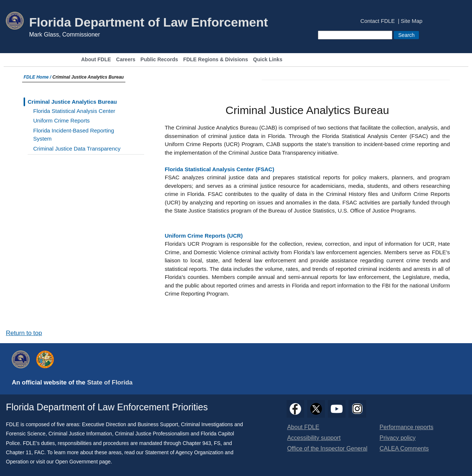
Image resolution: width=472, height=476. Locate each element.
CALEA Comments (404, 449)
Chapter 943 (197, 443)
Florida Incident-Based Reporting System (74, 135)
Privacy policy (398, 438)
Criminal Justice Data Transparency (77, 149)
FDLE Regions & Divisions (216, 60)
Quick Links (268, 60)
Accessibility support (314, 438)
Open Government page (83, 462)
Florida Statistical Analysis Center (74, 111)
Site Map (412, 21)
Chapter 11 (19, 452)
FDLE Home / (38, 77)
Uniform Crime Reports (61, 120)
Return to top (24, 333)
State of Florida (110, 382)
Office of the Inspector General (327, 449)
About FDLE (96, 60)
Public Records (159, 60)
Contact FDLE (377, 21)
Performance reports (406, 427)
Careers (126, 60)
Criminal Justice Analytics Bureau (72, 102)
